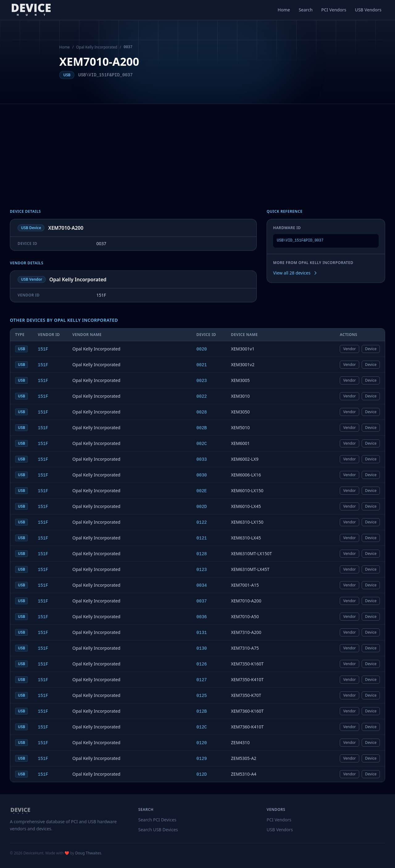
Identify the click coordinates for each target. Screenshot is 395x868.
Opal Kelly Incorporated (97, 47)
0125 (202, 696)
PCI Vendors (334, 10)
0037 (202, 601)
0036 (202, 617)
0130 (202, 648)
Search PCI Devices (157, 820)
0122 (202, 522)
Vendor (349, 349)
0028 (202, 412)
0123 (202, 570)
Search (306, 10)
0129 (202, 759)
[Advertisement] (197, 150)
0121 (202, 538)
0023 (202, 381)
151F (43, 349)
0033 (202, 459)
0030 (202, 475)
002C (202, 444)
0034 (202, 585)
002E (202, 491)
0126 (202, 664)
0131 (202, 633)
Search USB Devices (158, 830)
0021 (202, 365)
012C (202, 727)
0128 (202, 554)
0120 (202, 743)
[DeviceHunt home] (31, 10)
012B (202, 711)
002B (202, 428)
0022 (202, 396)
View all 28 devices (295, 273)
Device (371, 349)
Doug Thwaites (88, 853)
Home (284, 10)
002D (202, 507)
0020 (202, 349)
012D (202, 774)
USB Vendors (368, 10)
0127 (202, 680)
